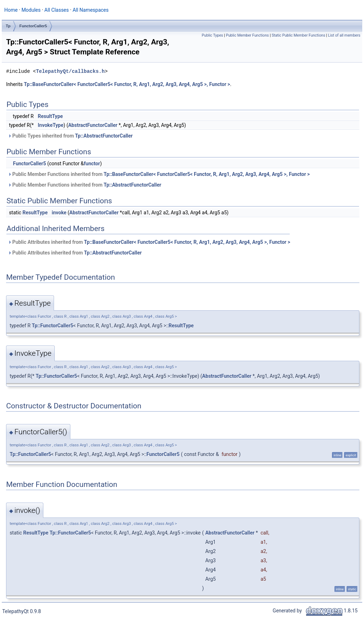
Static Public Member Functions (298, 35)
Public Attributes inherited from (149, 242)
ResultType (50, 116)
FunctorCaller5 (33, 26)
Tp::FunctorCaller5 (52, 326)
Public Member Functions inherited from (159, 174)
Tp (8, 26)
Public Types (213, 35)
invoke (59, 213)
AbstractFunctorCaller (93, 125)
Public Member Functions (247, 35)
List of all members (344, 35)
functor (92, 163)
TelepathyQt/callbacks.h (70, 71)
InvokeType (50, 125)
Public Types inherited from (70, 136)
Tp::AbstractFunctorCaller (104, 136)
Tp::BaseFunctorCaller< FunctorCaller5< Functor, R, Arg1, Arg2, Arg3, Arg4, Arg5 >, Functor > (127, 84)
